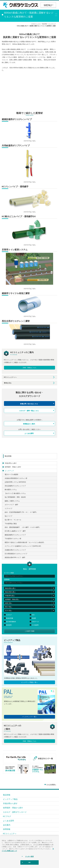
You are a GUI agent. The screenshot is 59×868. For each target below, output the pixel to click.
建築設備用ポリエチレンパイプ (15, 535)
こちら (33, 141)
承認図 (34, 618)
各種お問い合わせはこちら (29, 404)
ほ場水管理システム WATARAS (15, 482)
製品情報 (8, 456)
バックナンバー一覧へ (30, 717)
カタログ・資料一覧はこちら (29, 411)
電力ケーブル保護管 (11, 474)
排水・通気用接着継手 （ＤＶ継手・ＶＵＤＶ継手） (23, 527)
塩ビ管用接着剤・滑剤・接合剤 (15, 497)
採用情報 (7, 829)
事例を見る (8, 383)
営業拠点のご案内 (29, 424)
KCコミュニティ (10, 834)
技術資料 (9, 625)
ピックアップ (9, 471)
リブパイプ (8, 508)
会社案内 (7, 825)
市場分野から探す (11, 463)
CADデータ (35, 622)
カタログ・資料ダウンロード (15, 812)
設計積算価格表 (11, 622)
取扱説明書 (10, 618)
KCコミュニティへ (10, 377)
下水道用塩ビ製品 (11, 524)
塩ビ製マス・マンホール (13, 520)
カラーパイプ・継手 (11, 505)
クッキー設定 (29, 856)
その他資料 (35, 625)
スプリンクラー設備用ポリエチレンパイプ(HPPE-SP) (23, 546)
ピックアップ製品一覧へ (30, 682)
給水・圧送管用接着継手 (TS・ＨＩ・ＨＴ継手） (21, 512)
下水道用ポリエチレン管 (13, 539)
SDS (33, 615)
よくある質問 (29, 433)
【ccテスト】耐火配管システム (15, 493)
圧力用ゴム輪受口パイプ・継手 (15, 531)
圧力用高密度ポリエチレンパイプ (16, 554)
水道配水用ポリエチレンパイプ (15, 550)
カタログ (9, 615)
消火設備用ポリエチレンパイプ (15, 486)
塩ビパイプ (8, 516)
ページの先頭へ (51, 784)
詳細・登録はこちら (30, 368)
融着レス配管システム (12, 501)
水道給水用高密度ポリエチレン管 (16, 478)
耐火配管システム (11, 490)
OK (30, 862)
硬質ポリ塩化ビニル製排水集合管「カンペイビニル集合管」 (25, 542)
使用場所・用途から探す (13, 467)
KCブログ (7, 816)
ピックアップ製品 (10, 799)
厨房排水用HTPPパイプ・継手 (15, 557)
